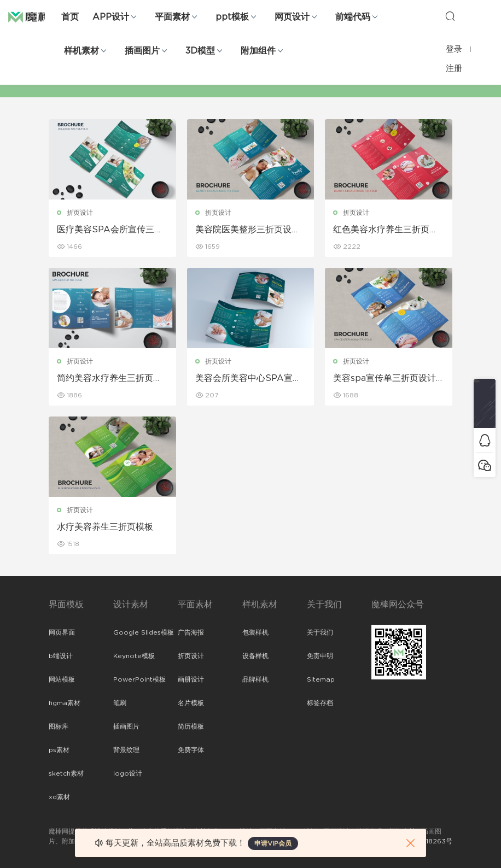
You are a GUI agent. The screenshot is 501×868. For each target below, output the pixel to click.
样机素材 (81, 51)
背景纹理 (126, 750)
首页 (70, 17)
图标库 (59, 726)
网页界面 (62, 632)
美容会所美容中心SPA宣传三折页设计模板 (248, 379)
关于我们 (320, 632)
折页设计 (80, 213)
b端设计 (61, 656)
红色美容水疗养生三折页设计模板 (386, 230)
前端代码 (353, 17)
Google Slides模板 (144, 632)
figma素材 (65, 703)
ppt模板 (232, 17)
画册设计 (191, 679)
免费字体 (191, 750)
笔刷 (120, 703)
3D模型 (200, 51)
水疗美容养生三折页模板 (105, 527)
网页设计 (292, 17)
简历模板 (191, 726)
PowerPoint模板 (139, 679)
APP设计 (111, 17)
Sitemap (321, 679)
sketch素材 (66, 773)
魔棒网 (36, 16)
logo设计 (128, 773)
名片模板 (191, 703)
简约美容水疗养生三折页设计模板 (109, 379)
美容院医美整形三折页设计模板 (248, 230)
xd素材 (59, 797)
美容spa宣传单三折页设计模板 (385, 379)
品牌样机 (255, 679)
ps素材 (59, 750)
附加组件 (258, 51)
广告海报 (191, 632)
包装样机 (255, 632)
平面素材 (172, 17)
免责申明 (320, 656)
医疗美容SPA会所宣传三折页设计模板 (110, 230)
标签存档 (320, 703)
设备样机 (255, 656)
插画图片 (142, 51)
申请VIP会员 (273, 843)
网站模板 (62, 679)
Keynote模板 (134, 656)
